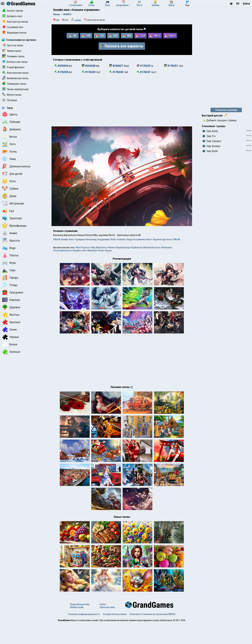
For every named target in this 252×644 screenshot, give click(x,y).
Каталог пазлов (13, 11)
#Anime (111, 248)
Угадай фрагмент (13, 67)
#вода (129, 239)
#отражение (139, 239)
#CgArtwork (136, 248)
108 (86, 36)
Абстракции (13, 203)
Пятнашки (10, 100)
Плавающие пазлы (14, 84)
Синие (10, 329)
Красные (11, 322)
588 (127, 36)
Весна (10, 137)
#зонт (170, 239)
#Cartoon (85, 248)
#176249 (89, 72)
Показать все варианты (122, 46)
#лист (72, 239)
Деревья (11, 307)
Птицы (10, 285)
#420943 (62, 66)
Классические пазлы (15, 73)
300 (113, 36)
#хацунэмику (103, 239)
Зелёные (11, 352)
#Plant (101, 251)
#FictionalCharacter (62, 251)
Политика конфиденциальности (84, 635)
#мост (149, 239)
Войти (246, 4)
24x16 (170, 36)
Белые (10, 344)
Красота (11, 240)
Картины (11, 300)
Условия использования (115, 635)
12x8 (141, 36)
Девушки (11, 129)
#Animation (167, 248)
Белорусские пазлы (15, 62)
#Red (78, 248)
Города (10, 277)
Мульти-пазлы (12, 95)
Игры (9, 263)
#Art (84, 251)
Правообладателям (80, 625)
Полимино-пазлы (13, 56)
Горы (9, 270)
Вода (9, 248)
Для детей (12, 174)
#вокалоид (91, 239)
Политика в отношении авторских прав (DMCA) (153, 635)
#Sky (93, 248)
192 (100, 36)
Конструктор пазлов (15, 22)
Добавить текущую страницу (220, 120)
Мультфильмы (14, 226)
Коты (9, 181)
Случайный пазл (13, 27)
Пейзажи (11, 122)
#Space (108, 251)
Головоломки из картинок (19, 40)
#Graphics (77, 251)
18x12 (155, 36)
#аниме (64, 239)
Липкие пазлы (12, 51)
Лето (9, 144)
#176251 (171, 66)
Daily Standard (212, 141)
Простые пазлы (13, 45)
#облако (121, 239)
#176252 (144, 66)
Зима (9, 159)
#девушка (80, 239)
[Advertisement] (122, 102)
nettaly (78, 20)
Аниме (10, 233)
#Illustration (101, 248)
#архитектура (159, 239)
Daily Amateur (212, 146)
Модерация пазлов (14, 33)
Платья (10, 255)
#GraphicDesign (123, 248)
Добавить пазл (12, 16)
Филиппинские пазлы (15, 78)
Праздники (13, 292)
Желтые (11, 315)
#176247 (144, 72)
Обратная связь (107, 628)
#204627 (116, 66)
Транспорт (12, 218)
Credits (103, 625)
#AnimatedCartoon (152, 248)
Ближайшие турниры (214, 126)
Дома (9, 196)
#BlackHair (92, 251)
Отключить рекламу (226, 110)
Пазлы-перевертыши (15, 89)
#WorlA (57, 239)
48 (73, 36)
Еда (8, 211)
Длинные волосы (16, 166)
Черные (11, 337)
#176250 (62, 72)
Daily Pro (209, 136)
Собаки (10, 188)
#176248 (116, 72)
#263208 (89, 66)
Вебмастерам (77, 628)
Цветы (10, 114)
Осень (10, 151)
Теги (7, 108)
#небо (113, 239)
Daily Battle (210, 131)
